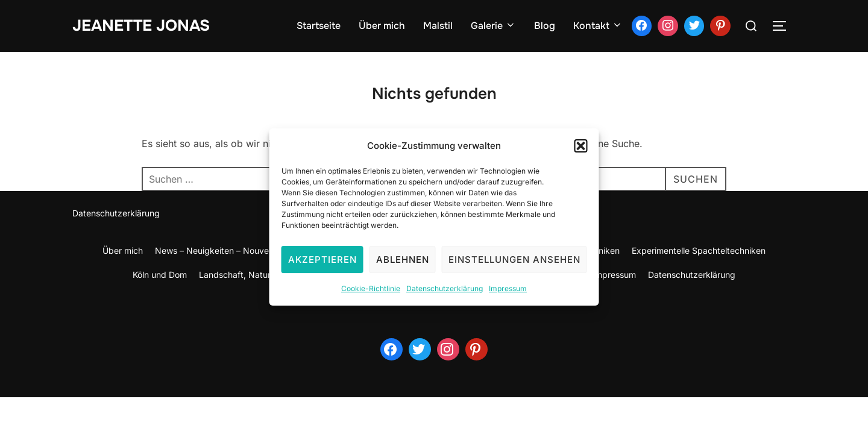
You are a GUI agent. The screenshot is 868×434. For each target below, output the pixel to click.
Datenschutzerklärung (445, 296)
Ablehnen (403, 267)
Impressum (508, 296)
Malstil (438, 26)
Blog (545, 26)
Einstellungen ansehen (514, 267)
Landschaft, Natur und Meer (255, 275)
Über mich (382, 26)
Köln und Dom (160, 275)
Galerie (493, 26)
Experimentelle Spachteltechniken (699, 250)
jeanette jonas (141, 26)
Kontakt (598, 26)
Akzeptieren (322, 267)
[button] (581, 153)
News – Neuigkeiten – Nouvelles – (222, 250)
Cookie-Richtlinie (371, 296)
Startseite (319, 26)
